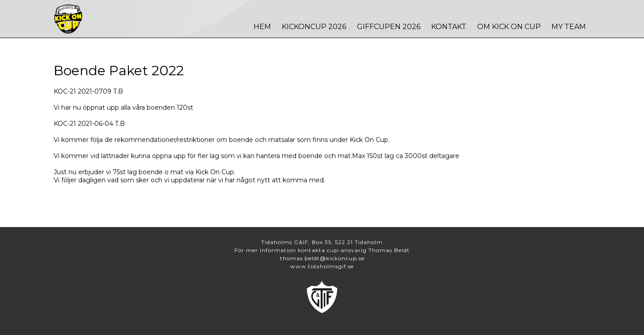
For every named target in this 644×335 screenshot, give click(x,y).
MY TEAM (569, 27)
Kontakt (449, 27)
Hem (262, 27)
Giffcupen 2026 (389, 27)
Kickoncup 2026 (314, 27)
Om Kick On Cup (509, 27)
